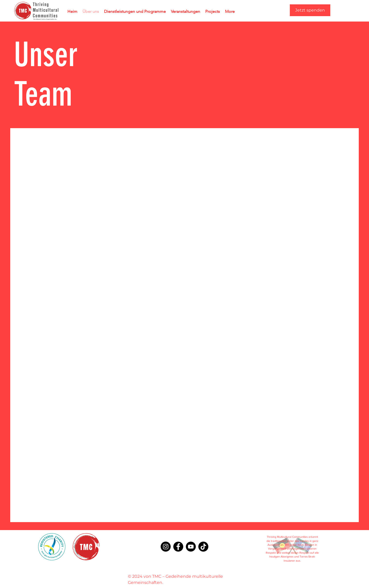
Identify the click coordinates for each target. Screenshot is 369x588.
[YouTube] (191, 547)
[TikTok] (203, 547)
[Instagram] (166, 547)
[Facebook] (178, 547)
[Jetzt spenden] (310, 10)
